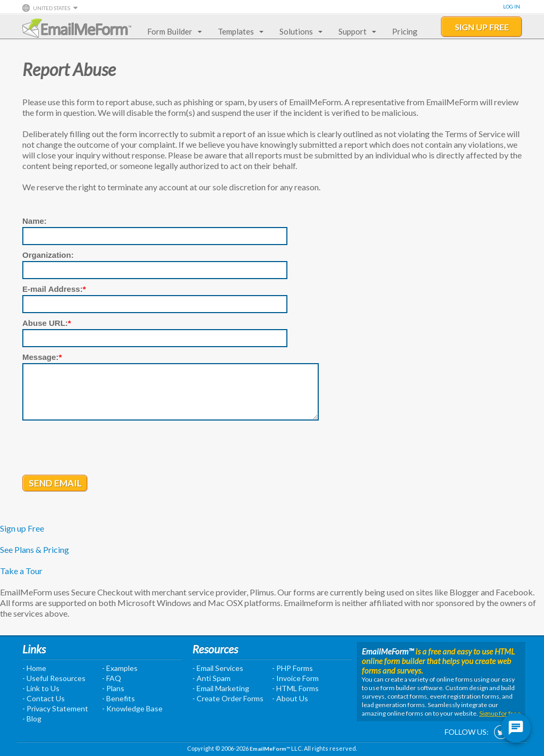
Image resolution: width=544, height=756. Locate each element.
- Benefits (118, 698)
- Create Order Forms (228, 698)
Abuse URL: (47, 323)
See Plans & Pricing (35, 549)
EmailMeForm (77, 28)
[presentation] (103, 449)
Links (34, 649)
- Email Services (218, 668)
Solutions (299, 31)
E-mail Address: (54, 289)
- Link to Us (41, 688)
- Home (34, 668)
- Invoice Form (295, 678)
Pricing (405, 31)
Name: (35, 221)
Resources (215, 649)
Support (355, 31)
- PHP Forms (292, 668)
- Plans (113, 688)
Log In (512, 6)
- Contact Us (44, 698)
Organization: (48, 255)
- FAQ (112, 678)
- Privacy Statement (55, 708)
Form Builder (172, 31)
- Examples (120, 668)
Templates (239, 31)
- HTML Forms (295, 688)
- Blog (32, 719)
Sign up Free (22, 528)
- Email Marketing (221, 688)
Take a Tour (21, 571)
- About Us (290, 698)
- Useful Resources (54, 678)
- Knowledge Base (132, 708)
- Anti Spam (211, 678)
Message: (42, 357)
